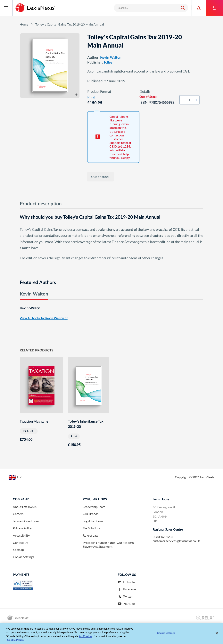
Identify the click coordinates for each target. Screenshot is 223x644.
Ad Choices (86, 636)
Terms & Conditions (26, 538)
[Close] (217, 633)
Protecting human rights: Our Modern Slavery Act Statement (108, 561)
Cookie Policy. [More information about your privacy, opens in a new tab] (16, 640)
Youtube (126, 620)
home (24, 24)
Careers (18, 530)
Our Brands (91, 530)
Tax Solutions (92, 545)
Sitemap (18, 566)
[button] (76, 95)
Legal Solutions (93, 538)
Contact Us (21, 559)
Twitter (125, 613)
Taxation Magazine (34, 424)
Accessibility (21, 552)
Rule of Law (91, 552)
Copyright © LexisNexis (195, 494)
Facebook (127, 606)
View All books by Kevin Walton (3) (44, 320)
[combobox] (146, 8)
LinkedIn (126, 599)
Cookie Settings (23, 574)
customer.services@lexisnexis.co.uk (176, 558)
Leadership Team (94, 523)
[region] (111, 633)
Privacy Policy (22, 545)
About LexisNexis (25, 523)
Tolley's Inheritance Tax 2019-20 (86, 426)
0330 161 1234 (163, 553)
